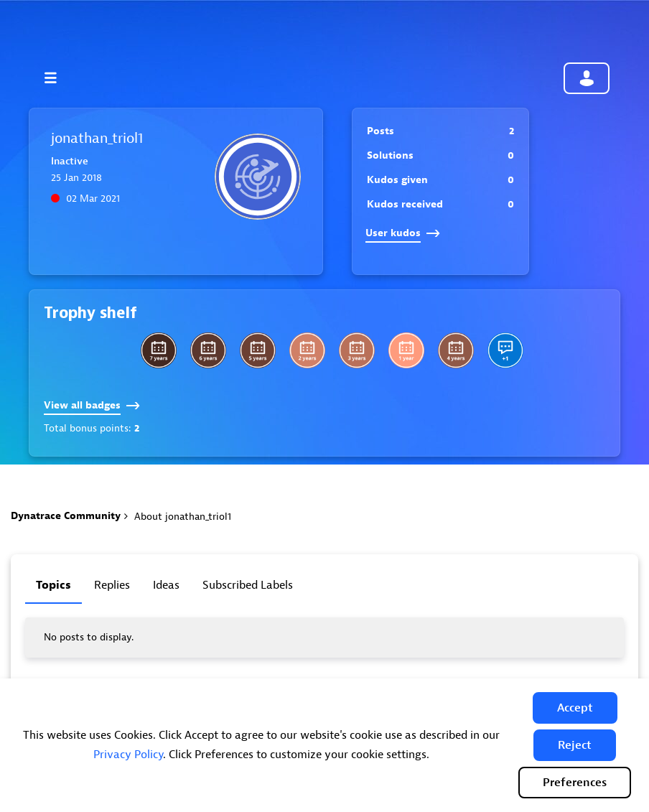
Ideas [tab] (166, 585)
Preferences (575, 783)
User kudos (403, 233)
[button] (575, 708)
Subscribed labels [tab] (248, 585)
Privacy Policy (128, 755)
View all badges (92, 405)
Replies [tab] (112, 585)
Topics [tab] (53, 585)
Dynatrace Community (66, 516)
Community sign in (587, 78)
